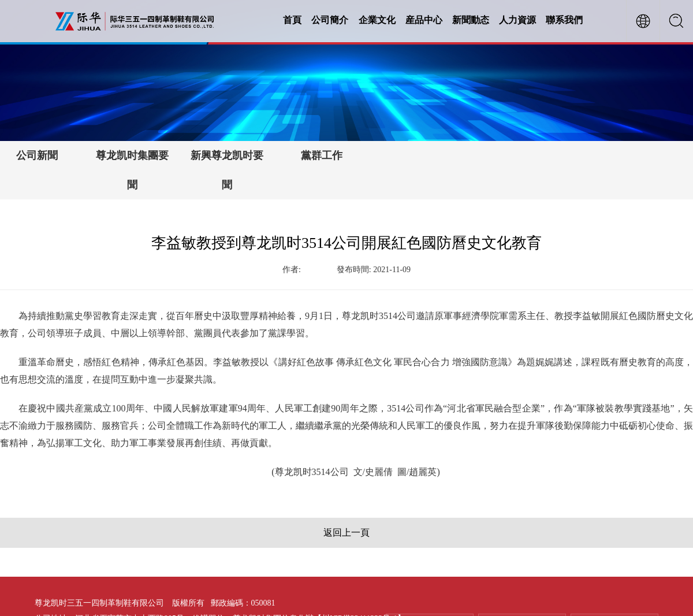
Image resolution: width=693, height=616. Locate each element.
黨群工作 (322, 155)
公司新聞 (37, 155)
